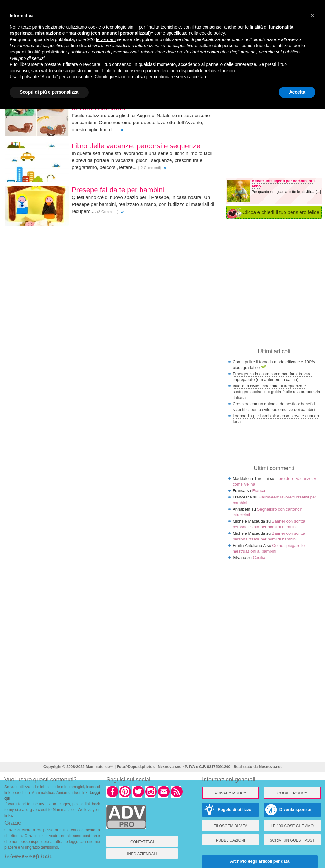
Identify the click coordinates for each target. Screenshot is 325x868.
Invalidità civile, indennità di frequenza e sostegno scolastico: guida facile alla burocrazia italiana (276, 392)
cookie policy (212, 33)
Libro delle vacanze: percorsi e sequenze (136, 146)
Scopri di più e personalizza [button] (49, 92)
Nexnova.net (270, 767)
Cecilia (259, 557)
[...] (318, 192)
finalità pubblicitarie (47, 52)
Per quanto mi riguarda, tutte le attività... (284, 192)
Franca (258, 491)
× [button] (312, 15)
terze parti (106, 39)
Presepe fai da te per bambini (118, 190)
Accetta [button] (297, 92)
